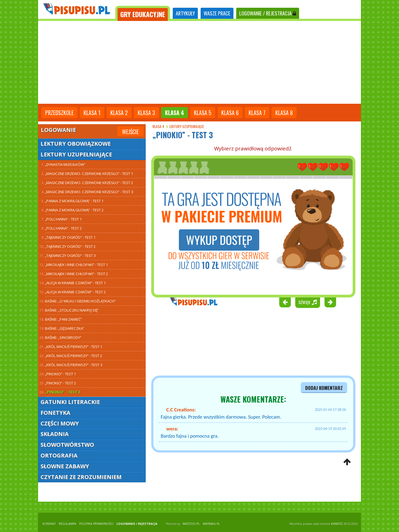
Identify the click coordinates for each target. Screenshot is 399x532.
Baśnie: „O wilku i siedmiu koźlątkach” (80, 301)
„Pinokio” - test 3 (63, 392)
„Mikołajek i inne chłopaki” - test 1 (77, 265)
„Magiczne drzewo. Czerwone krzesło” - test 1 (89, 174)
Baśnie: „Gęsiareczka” (65, 328)
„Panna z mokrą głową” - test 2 (74, 210)
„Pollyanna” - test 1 (63, 219)
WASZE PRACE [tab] (217, 13)
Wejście (130, 132)
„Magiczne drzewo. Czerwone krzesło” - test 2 (89, 183)
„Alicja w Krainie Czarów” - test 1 (75, 283)
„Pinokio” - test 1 (61, 374)
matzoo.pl (191, 524)
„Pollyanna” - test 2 (63, 228)
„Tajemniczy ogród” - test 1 (70, 237)
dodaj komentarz (324, 388)
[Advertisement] (199, 62)
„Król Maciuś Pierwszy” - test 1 (74, 347)
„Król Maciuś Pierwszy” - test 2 (74, 356)
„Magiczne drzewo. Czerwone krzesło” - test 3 (89, 192)
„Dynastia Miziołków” (65, 164)
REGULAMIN (67, 524)
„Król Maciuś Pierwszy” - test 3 (74, 365)
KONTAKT (49, 524)
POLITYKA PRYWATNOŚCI (96, 524)
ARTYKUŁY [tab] (185, 13)
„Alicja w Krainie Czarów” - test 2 (75, 292)
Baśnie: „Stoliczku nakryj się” (72, 310)
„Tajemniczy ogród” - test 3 (70, 256)
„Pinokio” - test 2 (61, 383)
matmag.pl (211, 524)
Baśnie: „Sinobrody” (63, 337)
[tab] (143, 13)
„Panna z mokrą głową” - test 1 (74, 201)
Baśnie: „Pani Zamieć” (63, 319)
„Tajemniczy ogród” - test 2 (70, 246)
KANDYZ (337, 524)
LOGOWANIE (268, 13)
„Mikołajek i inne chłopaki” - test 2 (77, 274)
